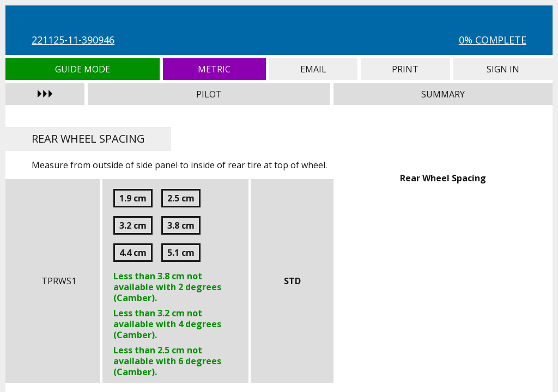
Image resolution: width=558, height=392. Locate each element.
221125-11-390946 (73, 40)
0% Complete (493, 40)
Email (313, 69)
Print (405, 69)
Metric (214, 69)
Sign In (503, 69)
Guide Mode (82, 69)
